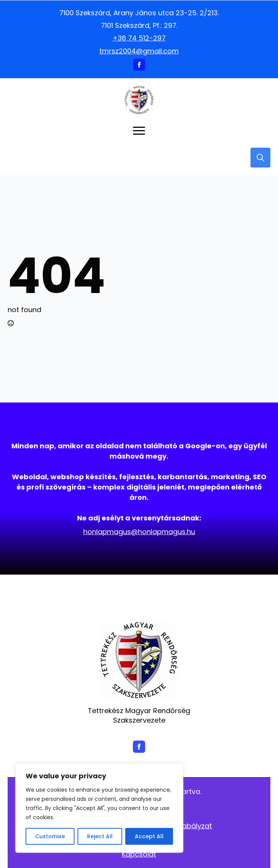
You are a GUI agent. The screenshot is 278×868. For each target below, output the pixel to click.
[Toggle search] (260, 158)
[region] (99, 808)
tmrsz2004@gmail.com (139, 51)
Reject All (100, 836)
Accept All (149, 836)
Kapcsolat (139, 854)
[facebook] (139, 65)
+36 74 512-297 (139, 38)
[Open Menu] (139, 131)
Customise (50, 836)
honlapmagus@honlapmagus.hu (139, 532)
